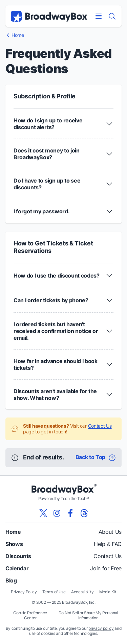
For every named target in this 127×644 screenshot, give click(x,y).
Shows (14, 544)
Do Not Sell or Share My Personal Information (88, 615)
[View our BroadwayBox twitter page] (43, 513)
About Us (110, 532)
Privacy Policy (24, 592)
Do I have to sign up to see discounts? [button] (47, 184)
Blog (11, 580)
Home (13, 532)
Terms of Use (54, 592)
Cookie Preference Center (30, 615)
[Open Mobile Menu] (99, 16)
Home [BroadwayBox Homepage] (18, 35)
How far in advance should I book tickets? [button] (56, 364)
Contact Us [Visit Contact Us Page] (100, 426)
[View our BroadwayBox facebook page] (70, 513)
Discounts (18, 556)
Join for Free (106, 568)
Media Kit (108, 592)
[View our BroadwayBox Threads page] (84, 513)
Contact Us (108, 556)
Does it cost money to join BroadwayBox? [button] (47, 154)
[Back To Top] (96, 458)
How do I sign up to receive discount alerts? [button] (48, 124)
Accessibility (82, 592)
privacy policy (101, 628)
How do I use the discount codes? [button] (57, 276)
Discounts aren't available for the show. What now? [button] (55, 395)
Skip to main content (64, 0)
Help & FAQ (108, 544)
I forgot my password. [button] (41, 211)
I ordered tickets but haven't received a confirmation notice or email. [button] (56, 331)
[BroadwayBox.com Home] (49, 16)
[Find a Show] (112, 16)
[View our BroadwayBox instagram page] (57, 513)
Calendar (17, 568)
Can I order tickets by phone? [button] (51, 300)
